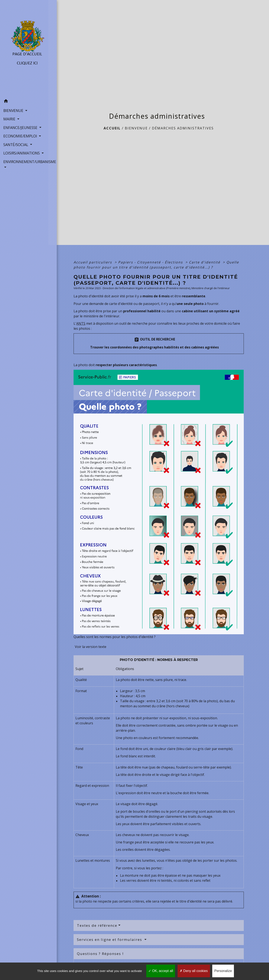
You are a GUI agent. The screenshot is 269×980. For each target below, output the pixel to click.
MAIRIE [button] (10, 119)
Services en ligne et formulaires (110, 939)
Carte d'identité (205, 262)
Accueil (112, 128)
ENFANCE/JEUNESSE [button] (21, 127)
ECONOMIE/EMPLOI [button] (20, 136)
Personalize (223, 971)
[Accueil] (24, 48)
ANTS (81, 323)
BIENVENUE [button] (14, 110)
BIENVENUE (136, 128)
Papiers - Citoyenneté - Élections (151, 262)
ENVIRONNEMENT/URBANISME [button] (24, 161)
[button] (24, 101)
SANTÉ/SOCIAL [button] (16, 144)
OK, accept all (161, 971)
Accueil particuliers (93, 262)
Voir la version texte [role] (91, 647)
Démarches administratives (183, 128)
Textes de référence (97, 925)
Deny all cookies (194, 971)
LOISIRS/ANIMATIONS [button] (22, 153)
